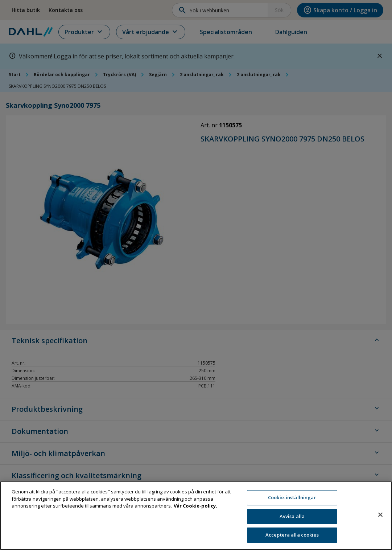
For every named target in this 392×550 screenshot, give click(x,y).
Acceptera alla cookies (292, 539)
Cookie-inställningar (292, 501)
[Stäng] (380, 518)
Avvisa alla (292, 520)
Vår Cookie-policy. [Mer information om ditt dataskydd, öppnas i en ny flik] (195, 510)
